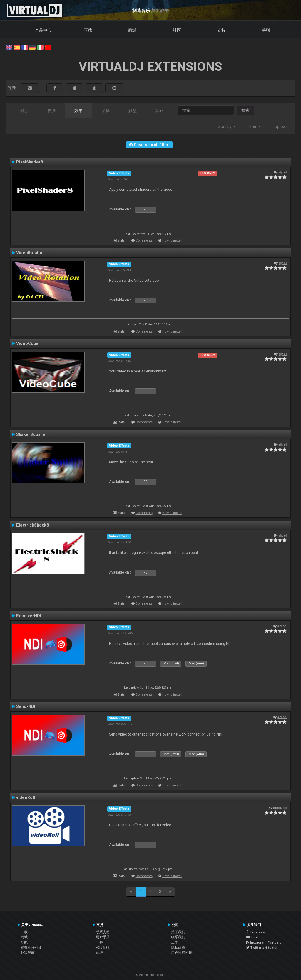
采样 (106, 111)
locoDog (280, 808)
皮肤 (51, 111)
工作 (175, 942)
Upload (281, 126)
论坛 (99, 953)
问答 (99, 942)
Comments (144, 241)
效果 (78, 111)
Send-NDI (26, 706)
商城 (132, 30)
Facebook (256, 932)
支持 (221, 30)
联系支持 (103, 932)
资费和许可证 (31, 947)
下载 (88, 30)
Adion (282, 626)
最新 (24, 111)
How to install (172, 241)
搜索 (245, 110)
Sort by (227, 126)
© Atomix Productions (151, 975)
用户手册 (103, 937)
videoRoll (26, 797)
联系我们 (178, 937)
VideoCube (27, 343)
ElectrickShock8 (32, 525)
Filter (254, 126)
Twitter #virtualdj (262, 947)
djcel (283, 172)
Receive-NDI (29, 616)
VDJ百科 (103, 947)
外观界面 (28, 953)
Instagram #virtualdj (264, 942)
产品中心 (43, 30)
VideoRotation (30, 253)
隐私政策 (178, 947)
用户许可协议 (182, 953)
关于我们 (178, 932)
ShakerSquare (31, 434)
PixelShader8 (30, 162)
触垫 (133, 111)
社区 (177, 30)
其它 (160, 111)
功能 (24, 942)
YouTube (255, 937)
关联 (266, 30)
